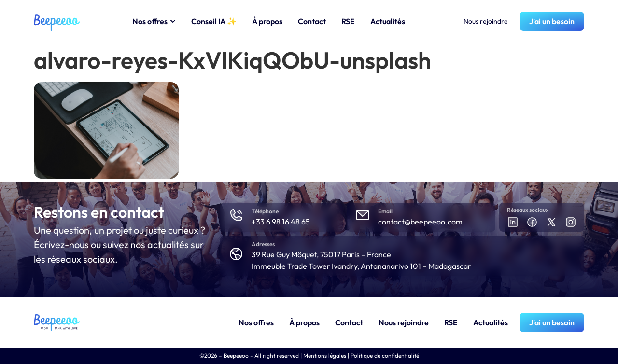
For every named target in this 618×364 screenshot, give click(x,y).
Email (385, 211)
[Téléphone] (236, 215)
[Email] (363, 215)
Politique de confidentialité (385, 356)
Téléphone (265, 211)
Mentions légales (325, 356)
